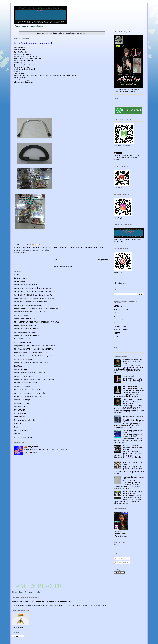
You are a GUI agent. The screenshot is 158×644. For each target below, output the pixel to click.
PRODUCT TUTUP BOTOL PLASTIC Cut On (30, 336)
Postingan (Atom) (66, 267)
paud (102, 248)
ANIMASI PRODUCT (21, 407)
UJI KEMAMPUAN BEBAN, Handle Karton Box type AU (33, 295)
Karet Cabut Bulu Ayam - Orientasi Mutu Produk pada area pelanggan (42, 601)
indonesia (72, 248)
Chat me (17, 434)
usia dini (48, 250)
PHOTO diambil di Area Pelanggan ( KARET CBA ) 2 (32, 352)
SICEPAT (117, 333)
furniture (65, 248)
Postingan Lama (103, 260)
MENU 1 (17, 275)
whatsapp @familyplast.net (23, 82)
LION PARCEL (119, 319)
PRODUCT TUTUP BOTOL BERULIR (27, 329)
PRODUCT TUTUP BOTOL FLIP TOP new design (31, 363)
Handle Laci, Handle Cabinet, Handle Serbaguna (133, 493)
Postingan (119, 558)
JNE (115, 316)
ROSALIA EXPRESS (121, 330)
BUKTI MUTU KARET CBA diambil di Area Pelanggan (33, 312)
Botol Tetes (18, 366)
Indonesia (23, 253)
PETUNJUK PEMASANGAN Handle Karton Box (31, 302)
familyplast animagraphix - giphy (25, 420)
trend (33, 250)
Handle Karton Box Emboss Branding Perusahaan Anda (33, 288)
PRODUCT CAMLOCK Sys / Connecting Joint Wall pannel (34, 380)
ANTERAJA (118, 306)
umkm (42, 250)
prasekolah (18, 250)
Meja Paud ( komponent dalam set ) (33, 43)
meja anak (92, 248)
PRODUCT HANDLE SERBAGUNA (26, 325)
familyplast (48, 248)
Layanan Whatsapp (21, 278)
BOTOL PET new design (23, 386)
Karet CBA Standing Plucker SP (25, 359)
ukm (37, 250)
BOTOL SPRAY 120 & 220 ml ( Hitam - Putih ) (30, 393)
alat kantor (22, 248)
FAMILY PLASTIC (20, 410)
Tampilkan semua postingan (77, 33)
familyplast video (20, 413)
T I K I (116, 336)
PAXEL (116, 323)
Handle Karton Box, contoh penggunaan (28, 305)
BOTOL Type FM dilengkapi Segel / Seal (28, 397)
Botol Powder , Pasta (21, 403)
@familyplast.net (32, 447)
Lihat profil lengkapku (31, 453)
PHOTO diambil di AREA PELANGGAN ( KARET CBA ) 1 (34, 349)
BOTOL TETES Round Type (24, 376)
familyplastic (57, 248)
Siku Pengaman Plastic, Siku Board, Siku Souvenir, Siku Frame (132, 361)
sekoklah (26, 250)
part (98, 248)
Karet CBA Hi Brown (21, 315)
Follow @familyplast (120, 283)
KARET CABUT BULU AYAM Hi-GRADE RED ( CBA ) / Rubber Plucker (132, 401)
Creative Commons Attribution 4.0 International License (127, 158)
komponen (80, 248)
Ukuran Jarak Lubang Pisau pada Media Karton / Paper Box (35, 292)
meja (86, 248)
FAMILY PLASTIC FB (22, 430)
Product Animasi (128, 376)
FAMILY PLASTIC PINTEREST (25, 437)
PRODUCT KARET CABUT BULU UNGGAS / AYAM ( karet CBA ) (37, 308)
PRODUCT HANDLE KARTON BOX (27, 285)
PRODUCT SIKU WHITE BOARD (26, 319)
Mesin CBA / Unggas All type (24, 339)
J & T (115, 313)
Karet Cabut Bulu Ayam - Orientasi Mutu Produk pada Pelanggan (36, 356)
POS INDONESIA (120, 326)
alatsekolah (31, 248)
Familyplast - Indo (20, 417)
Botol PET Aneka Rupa (22, 400)
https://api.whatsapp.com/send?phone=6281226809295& (58, 76)
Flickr (16, 427)
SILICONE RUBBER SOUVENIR (26, 383)
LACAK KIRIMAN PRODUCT (24, 281)
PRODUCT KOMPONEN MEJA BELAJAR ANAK (31, 373)
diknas (42, 248)
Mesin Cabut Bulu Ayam (22, 342)
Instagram (18, 424)
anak (37, 248)
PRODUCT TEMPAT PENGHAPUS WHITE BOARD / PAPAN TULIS (37, 322)
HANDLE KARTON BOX (131, 387)
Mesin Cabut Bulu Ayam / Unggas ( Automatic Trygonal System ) (133, 447)
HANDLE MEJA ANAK (22, 369)
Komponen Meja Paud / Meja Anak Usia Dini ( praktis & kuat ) (35, 346)
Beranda (56, 260)
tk (30, 250)
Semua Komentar (122, 562)
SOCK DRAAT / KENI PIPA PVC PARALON (29, 390)
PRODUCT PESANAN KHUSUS (25, 332)
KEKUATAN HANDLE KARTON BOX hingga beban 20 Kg (34, 298)
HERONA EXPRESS (121, 309)
